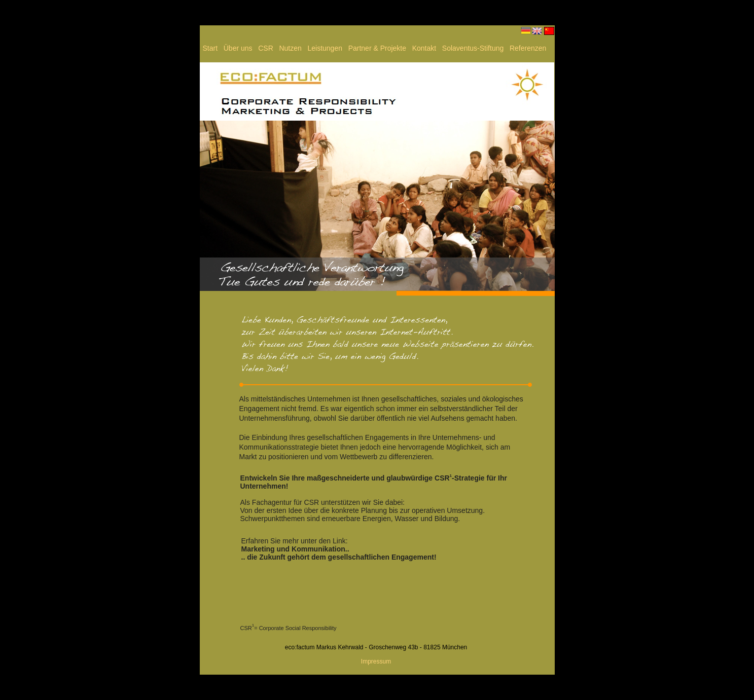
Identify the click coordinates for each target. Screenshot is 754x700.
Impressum (376, 661)
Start (211, 48)
